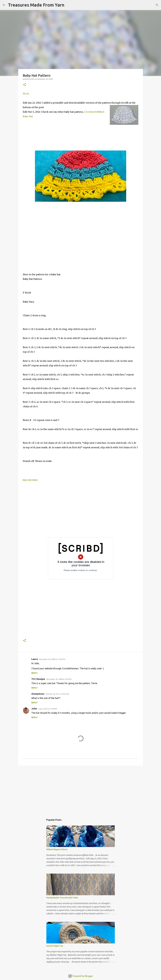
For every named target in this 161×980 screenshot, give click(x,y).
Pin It (26, 94)
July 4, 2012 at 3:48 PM (47, 709)
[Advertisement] (81, 790)
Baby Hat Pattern (30, 480)
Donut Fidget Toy (55, 946)
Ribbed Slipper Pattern (57, 849)
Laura (35, 659)
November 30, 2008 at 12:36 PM (52, 659)
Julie (34, 709)
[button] (25, 85)
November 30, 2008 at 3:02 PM (59, 679)
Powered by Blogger (81, 976)
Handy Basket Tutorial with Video (62, 898)
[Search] (68, 5)
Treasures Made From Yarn (36, 5)
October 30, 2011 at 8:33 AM (57, 694)
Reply (35, 673)
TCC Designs (38, 679)
